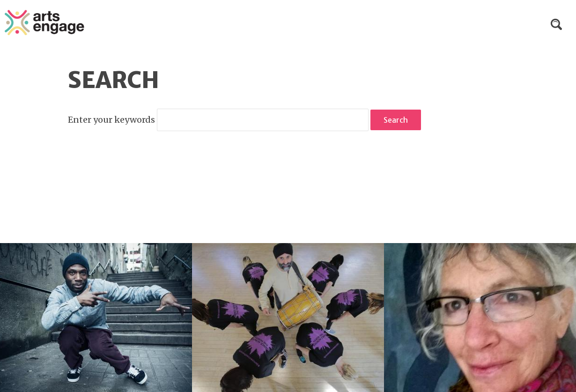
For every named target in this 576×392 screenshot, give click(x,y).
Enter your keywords (112, 120)
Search (556, 24)
